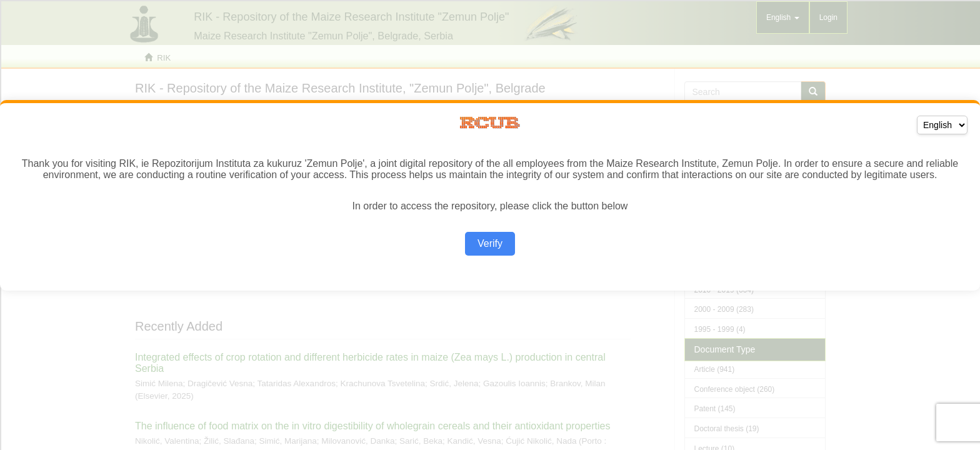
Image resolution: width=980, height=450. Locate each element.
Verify (490, 243)
